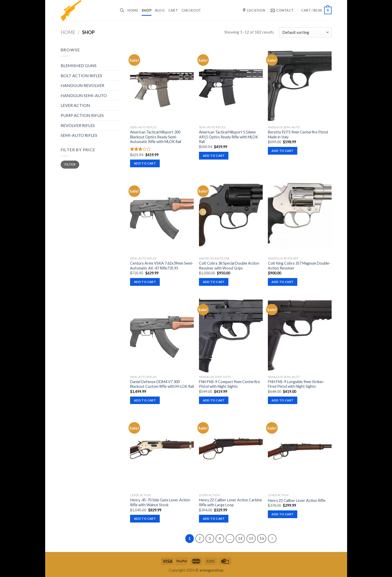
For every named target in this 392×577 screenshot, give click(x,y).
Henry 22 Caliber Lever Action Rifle (297, 500)
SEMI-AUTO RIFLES (79, 135)
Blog (160, 10)
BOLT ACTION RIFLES (81, 76)
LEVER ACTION (75, 105)
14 (240, 538)
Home (133, 10)
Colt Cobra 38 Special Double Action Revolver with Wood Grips (229, 266)
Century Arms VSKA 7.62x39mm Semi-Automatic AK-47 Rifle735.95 (162, 266)
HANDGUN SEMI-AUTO (84, 95)
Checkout (191, 10)
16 (262, 538)
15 (251, 538)
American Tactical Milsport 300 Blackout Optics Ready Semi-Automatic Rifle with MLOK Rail (156, 137)
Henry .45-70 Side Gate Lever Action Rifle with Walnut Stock (160, 502)
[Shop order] (305, 32)
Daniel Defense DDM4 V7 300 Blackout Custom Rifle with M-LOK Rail (162, 384)
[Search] (122, 10)
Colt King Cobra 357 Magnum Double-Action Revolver (299, 266)
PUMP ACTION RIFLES (82, 115)
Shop (147, 10)
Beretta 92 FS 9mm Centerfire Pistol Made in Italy (298, 135)
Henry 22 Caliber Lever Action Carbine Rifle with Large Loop (230, 502)
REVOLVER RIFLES (78, 125)
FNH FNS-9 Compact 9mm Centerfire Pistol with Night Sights (229, 384)
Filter (70, 164)
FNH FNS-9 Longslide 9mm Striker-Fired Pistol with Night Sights (296, 384)
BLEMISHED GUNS (79, 65)
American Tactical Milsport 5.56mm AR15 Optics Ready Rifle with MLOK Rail (229, 137)
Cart (173, 10)
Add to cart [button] (145, 163)
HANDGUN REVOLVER (82, 85)
